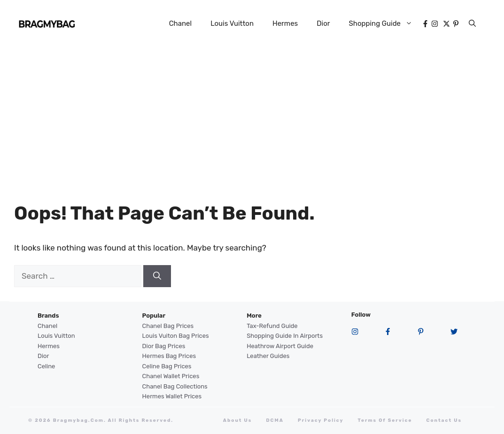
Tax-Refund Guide (272, 326)
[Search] (157, 276)
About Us (238, 420)
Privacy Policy (321, 420)
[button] (472, 23)
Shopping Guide (385, 23)
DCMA (275, 420)
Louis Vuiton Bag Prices (176, 336)
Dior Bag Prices (164, 346)
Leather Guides (268, 356)
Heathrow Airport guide (280, 346)
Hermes (285, 23)
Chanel (181, 23)
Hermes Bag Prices (169, 356)
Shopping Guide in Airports (285, 336)
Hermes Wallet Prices (172, 396)
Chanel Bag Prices (168, 326)
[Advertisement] (252, 117)
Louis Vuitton (232, 23)
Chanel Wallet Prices (171, 376)
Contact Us (444, 420)
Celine (46, 366)
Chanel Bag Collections (175, 386)
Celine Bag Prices (167, 366)
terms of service (385, 420)
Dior (323, 23)
